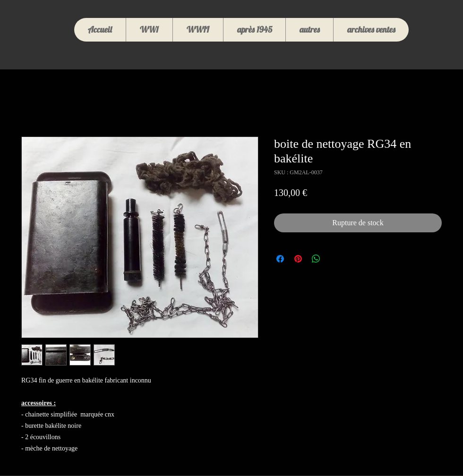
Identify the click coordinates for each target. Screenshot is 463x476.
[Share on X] (334, 259)
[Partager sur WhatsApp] (316, 259)
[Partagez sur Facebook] (280, 259)
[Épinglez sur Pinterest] (298, 259)
